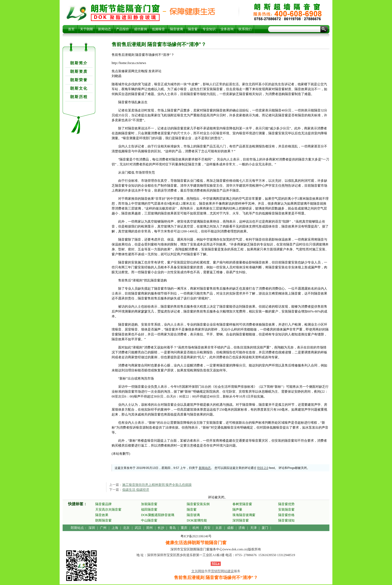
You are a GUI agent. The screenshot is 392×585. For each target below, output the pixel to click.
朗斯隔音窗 (103, 520)
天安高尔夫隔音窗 (108, 510)
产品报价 (122, 29)
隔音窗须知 (286, 520)
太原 (219, 528)
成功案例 (140, 29)
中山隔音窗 (149, 520)
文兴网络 (198, 571)
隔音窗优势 (286, 504)
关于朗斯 (87, 29)
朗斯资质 (79, 72)
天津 (253, 528)
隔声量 (237, 510)
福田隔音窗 (149, 510)
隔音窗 (193, 29)
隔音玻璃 (176, 29)
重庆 (184, 528)
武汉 (138, 528)
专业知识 (209, 29)
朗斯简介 (79, 63)
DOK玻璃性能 (197, 520)
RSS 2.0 (263, 468)
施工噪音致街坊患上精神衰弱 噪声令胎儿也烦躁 (157, 485)
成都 (230, 528)
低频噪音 (158, 29)
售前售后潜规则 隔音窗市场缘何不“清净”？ (125, 13)
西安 (207, 528)
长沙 (161, 528)
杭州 (196, 528)
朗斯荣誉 (79, 80)
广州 (103, 528)
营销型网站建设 (222, 571)
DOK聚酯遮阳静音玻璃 (158, 515)
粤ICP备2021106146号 (196, 536)
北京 (126, 528)
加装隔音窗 (149, 504)
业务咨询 (227, 29)
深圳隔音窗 (241, 520)
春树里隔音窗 (242, 504)
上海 (115, 528)
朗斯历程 (79, 97)
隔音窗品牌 (103, 504)
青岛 (173, 528)
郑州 (149, 528)
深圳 (92, 528)
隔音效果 (102, 515)
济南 (242, 528)
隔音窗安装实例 (198, 504)
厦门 (265, 528)
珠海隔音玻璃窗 (244, 515)
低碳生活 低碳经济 (136, 490)
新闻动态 (105, 29)
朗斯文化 (79, 88)
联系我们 (245, 29)
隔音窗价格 (286, 515)
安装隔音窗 (286, 510)
